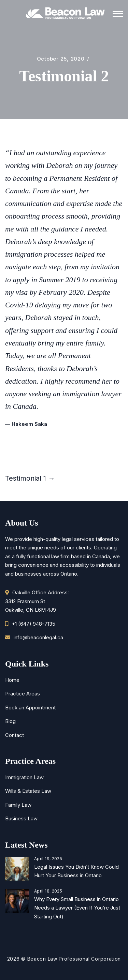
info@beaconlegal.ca (38, 637)
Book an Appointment (30, 708)
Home (12, 680)
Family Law (18, 805)
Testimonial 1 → (30, 478)
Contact (15, 735)
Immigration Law (24, 777)
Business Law (21, 818)
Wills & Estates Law (28, 791)
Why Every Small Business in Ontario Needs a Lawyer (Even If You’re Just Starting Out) (77, 908)
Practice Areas (23, 694)
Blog (10, 721)
